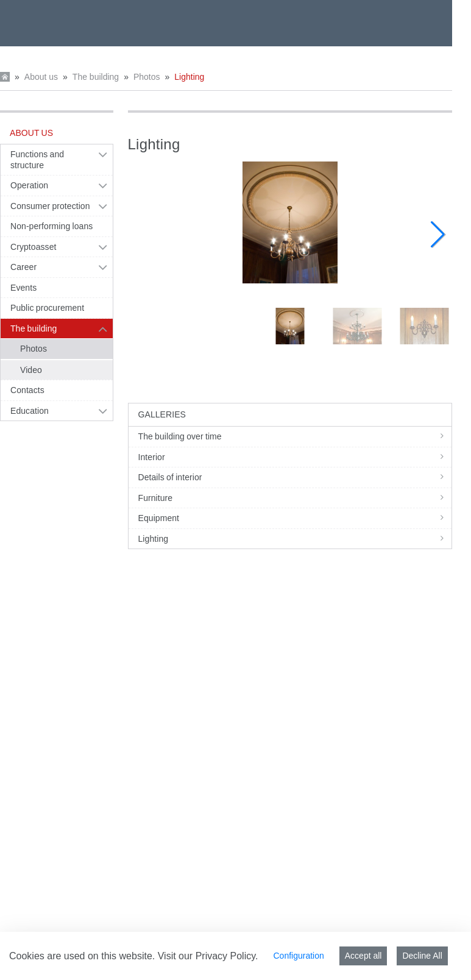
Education (30, 411)
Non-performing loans (51, 226)
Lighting (189, 77)
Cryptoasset (33, 247)
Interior (295, 457)
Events (23, 288)
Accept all (363, 956)
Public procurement (47, 308)
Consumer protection (50, 206)
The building (96, 77)
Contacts (27, 390)
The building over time (295, 436)
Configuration (298, 956)
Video (31, 370)
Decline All (422, 956)
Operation (29, 185)
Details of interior (295, 477)
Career (23, 267)
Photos (147, 77)
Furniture (295, 498)
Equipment (295, 518)
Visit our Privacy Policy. (208, 956)
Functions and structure (37, 160)
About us (41, 77)
